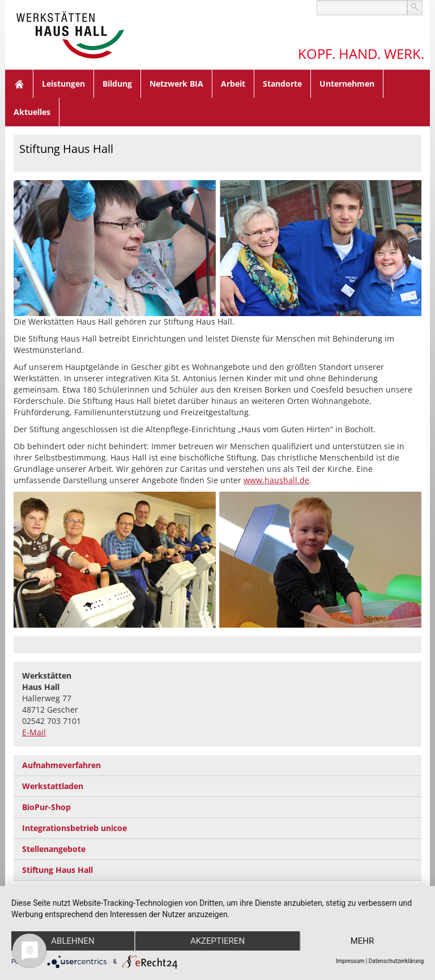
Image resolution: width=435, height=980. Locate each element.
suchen (415, 8)
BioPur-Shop (46, 807)
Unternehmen (347, 84)
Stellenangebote (54, 849)
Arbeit (233, 84)
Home (19, 84)
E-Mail (34, 732)
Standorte (282, 84)
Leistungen (63, 84)
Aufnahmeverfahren (61, 765)
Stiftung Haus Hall (57, 870)
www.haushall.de (276, 480)
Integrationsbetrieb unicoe (74, 828)
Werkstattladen (53, 786)
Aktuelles (32, 112)
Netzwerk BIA (176, 84)
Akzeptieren (217, 941)
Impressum (350, 961)
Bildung (117, 84)
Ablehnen (72, 941)
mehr (362, 941)
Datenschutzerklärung (396, 961)
